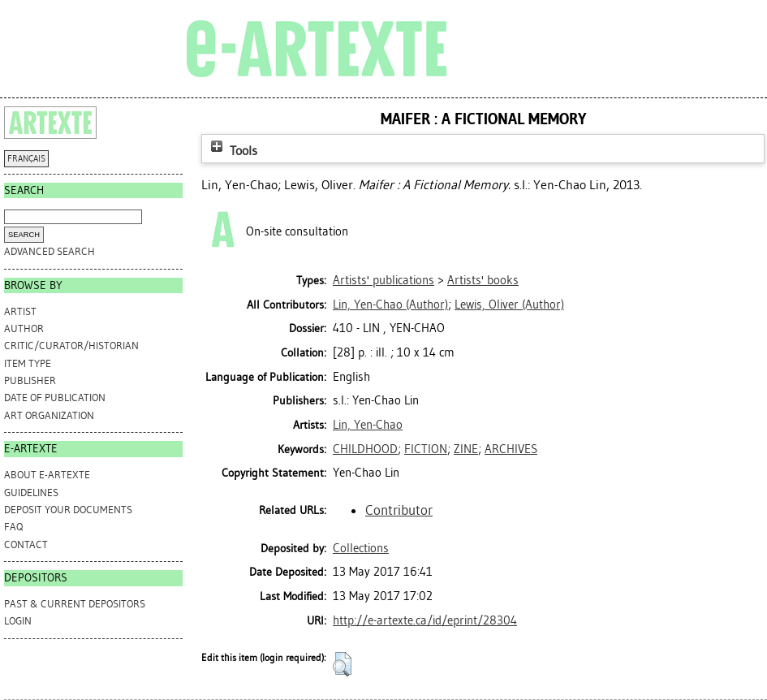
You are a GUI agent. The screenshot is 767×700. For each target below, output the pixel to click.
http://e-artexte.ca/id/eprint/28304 (425, 620)
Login (18, 621)
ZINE (466, 449)
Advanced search (50, 251)
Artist (20, 311)
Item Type (28, 363)
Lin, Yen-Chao (368, 425)
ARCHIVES (511, 449)
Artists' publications (383, 280)
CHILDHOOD (365, 449)
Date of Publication (55, 398)
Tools (232, 151)
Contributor (399, 510)
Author (24, 328)
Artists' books (483, 280)
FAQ (13, 527)
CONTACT (26, 544)
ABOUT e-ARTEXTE (47, 475)
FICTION (426, 449)
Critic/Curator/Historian (71, 346)
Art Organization (49, 415)
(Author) (390, 305)
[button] (342, 664)
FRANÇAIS (26, 159)
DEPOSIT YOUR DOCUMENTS (68, 510)
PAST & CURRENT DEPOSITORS (75, 604)
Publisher (30, 380)
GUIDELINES (31, 493)
